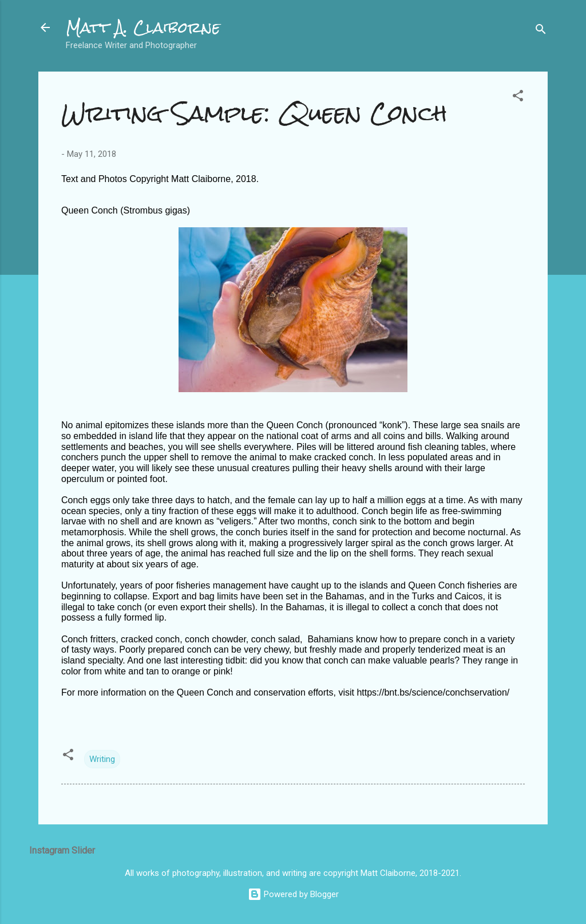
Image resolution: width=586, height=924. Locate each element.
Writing (102, 759)
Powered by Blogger (293, 894)
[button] (518, 98)
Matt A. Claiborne (143, 27)
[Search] (541, 31)
